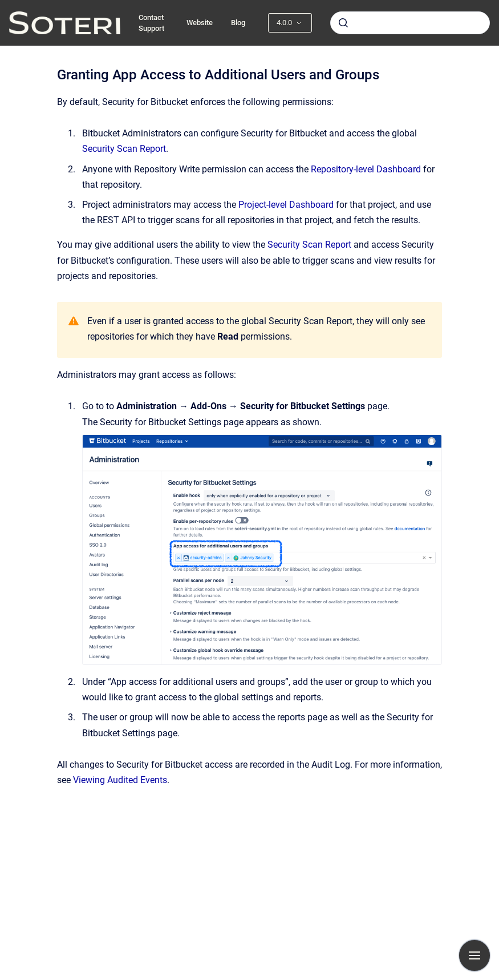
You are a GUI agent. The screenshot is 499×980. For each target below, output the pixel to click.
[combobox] (410, 23)
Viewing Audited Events (120, 780)
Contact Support (151, 23)
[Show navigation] (474, 955)
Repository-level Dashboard (366, 169)
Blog (238, 23)
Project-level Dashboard (286, 205)
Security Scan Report (124, 149)
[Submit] (343, 23)
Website (200, 23)
